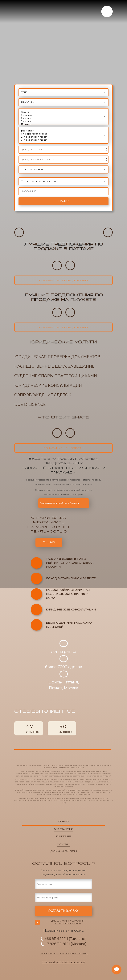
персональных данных (67, 924)
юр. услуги (63, 829)
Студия (63, 112)
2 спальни (63, 118)
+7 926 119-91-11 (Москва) (63, 944)
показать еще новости (63, 448)
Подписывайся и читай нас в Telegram (64, 503)
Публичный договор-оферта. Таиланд (64, 962)
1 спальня (63, 115)
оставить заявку (63, 911)
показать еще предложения (63, 281)
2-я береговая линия (63, 137)
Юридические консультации (48, 385)
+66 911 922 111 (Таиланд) (63, 939)
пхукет (64, 844)
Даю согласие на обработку (67, 922)
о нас (49, 542)
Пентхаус (63, 124)
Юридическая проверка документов (57, 357)
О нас (64, 821)
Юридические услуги (64, 342)
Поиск (63, 201)
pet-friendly (63, 131)
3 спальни (63, 121)
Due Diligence (30, 404)
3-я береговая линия (63, 140)
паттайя (64, 836)
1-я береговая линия (63, 134)
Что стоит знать (63, 417)
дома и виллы (64, 851)
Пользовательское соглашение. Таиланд (63, 954)
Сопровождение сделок (43, 395)
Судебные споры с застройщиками (56, 376)
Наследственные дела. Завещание (54, 366)
